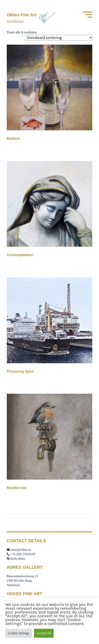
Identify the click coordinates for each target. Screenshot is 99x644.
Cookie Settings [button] (19, 633)
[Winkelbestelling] (59, 38)
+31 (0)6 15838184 (21, 554)
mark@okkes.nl (19, 550)
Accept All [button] (44, 633)
